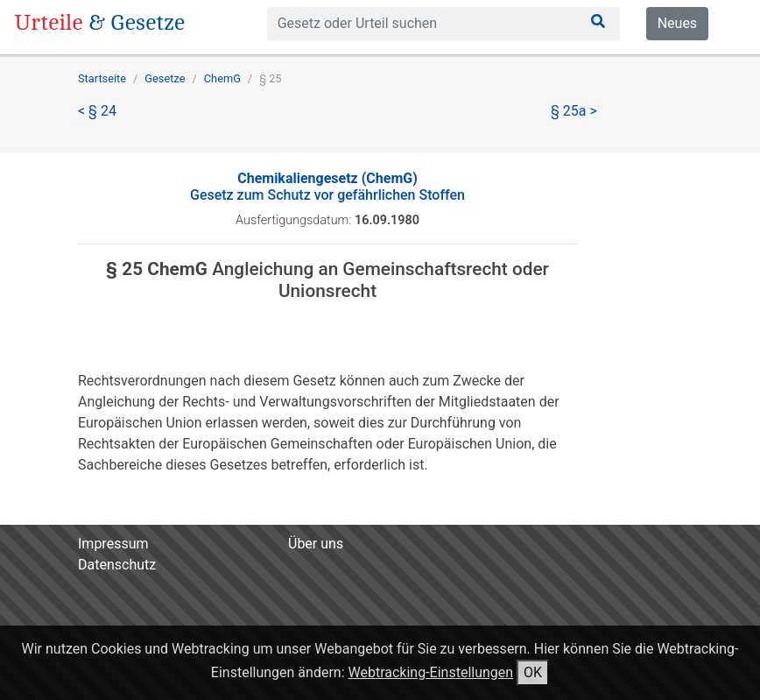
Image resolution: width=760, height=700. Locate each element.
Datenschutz (117, 565)
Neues (677, 23)
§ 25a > (574, 111)
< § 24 (97, 111)
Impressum (113, 544)
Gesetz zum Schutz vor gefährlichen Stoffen (327, 187)
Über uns (316, 544)
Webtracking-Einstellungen (431, 672)
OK (533, 672)
